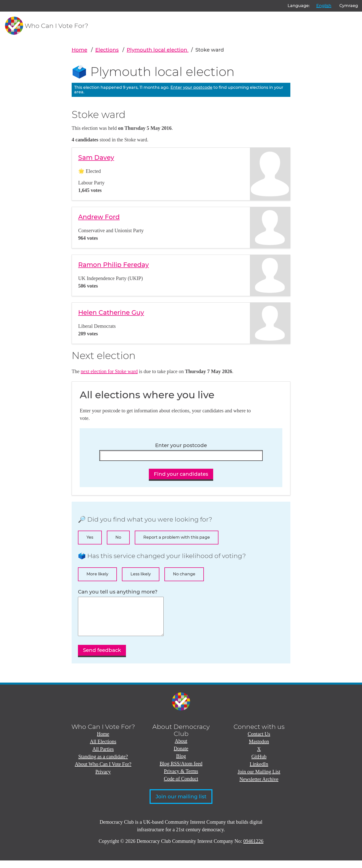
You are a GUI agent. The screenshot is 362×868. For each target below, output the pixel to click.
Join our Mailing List (259, 779)
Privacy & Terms (181, 779)
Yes (90, 537)
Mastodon (259, 749)
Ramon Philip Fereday (114, 265)
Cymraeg (349, 6)
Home (79, 50)
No (118, 537)
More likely (97, 574)
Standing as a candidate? (103, 764)
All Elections (103, 749)
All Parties (103, 757)
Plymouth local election (158, 50)
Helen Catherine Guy (111, 312)
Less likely (141, 574)
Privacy (103, 779)
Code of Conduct (181, 786)
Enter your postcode (191, 87)
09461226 (253, 849)
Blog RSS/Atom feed (181, 771)
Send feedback (102, 658)
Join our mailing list (181, 804)
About (181, 748)
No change (184, 574)
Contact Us (259, 741)
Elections (107, 50)
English (324, 6)
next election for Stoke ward (109, 371)
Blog (181, 764)
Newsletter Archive (259, 787)
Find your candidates (181, 474)
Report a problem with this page (177, 537)
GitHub (259, 764)
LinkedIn (259, 772)
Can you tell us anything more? (118, 592)
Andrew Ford (99, 217)
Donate (181, 756)
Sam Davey (96, 157)
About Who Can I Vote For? (103, 772)
